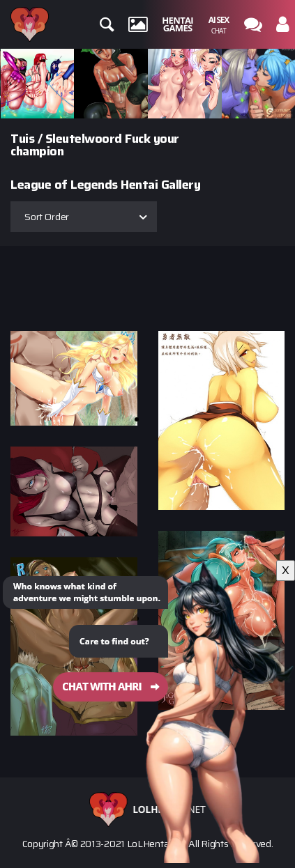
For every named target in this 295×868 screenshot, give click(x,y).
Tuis (22, 139)
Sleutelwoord (84, 139)
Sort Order (47, 217)
